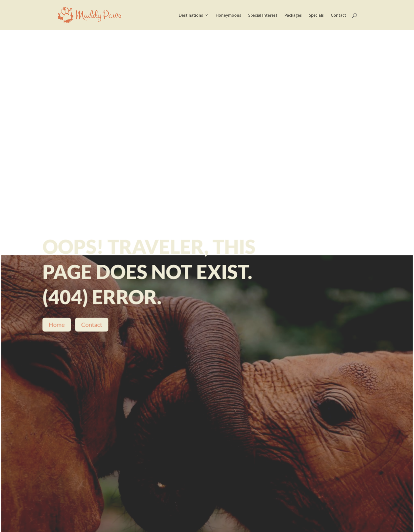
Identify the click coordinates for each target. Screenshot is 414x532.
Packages (293, 15)
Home (57, 326)
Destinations (191, 15)
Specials (316, 15)
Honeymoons (228, 15)
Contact (338, 15)
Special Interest (263, 15)
